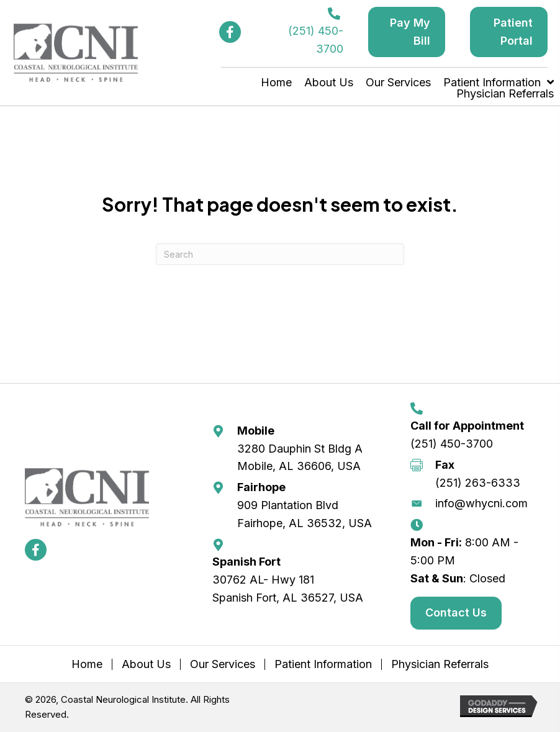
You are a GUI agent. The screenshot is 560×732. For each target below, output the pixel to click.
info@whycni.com (481, 503)
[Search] (280, 254)
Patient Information (323, 664)
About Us (146, 664)
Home (87, 664)
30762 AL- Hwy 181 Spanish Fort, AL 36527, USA (288, 589)
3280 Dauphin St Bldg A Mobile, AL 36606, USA (300, 458)
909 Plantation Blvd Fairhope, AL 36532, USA (305, 514)
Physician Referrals (440, 664)
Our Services (223, 664)
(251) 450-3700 (452, 444)
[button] (230, 32)
